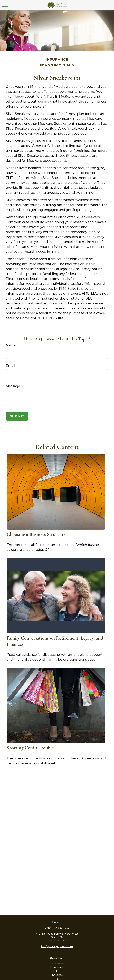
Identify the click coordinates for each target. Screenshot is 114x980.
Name (11, 345)
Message (13, 386)
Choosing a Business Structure (36, 534)
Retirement (57, 964)
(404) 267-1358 (61, 928)
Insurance (57, 975)
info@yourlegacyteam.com (57, 946)
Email (10, 366)
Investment (57, 967)
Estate (57, 971)
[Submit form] (17, 416)
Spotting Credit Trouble (30, 748)
